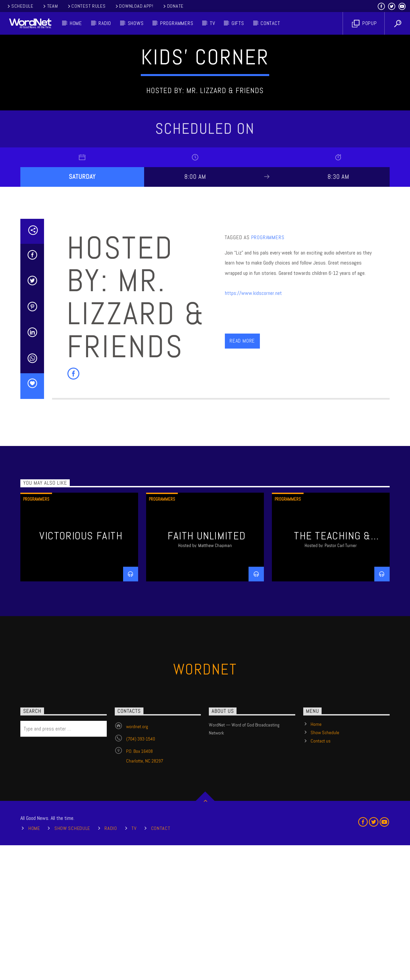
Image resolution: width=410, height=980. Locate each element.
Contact (270, 23)
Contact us (321, 876)
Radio (105, 23)
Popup (364, 24)
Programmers (177, 23)
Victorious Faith (81, 670)
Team (50, 6)
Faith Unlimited (207, 670)
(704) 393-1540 (141, 874)
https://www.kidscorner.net (253, 428)
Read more (242, 475)
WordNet (205, 804)
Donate (173, 6)
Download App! (134, 6)
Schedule (20, 6)
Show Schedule (325, 867)
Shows (136, 23)
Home (76, 23)
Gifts (238, 23)
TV (213, 23)
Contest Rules (86, 6)
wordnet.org (137, 861)
